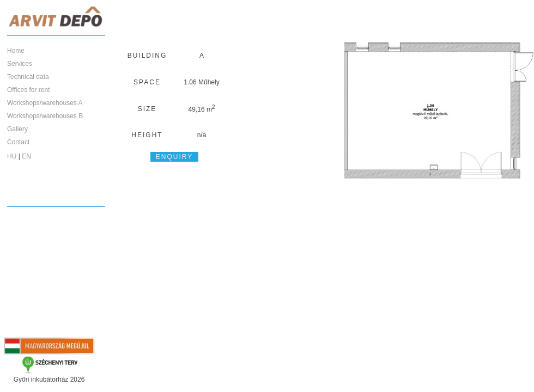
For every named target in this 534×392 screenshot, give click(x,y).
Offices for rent (28, 90)
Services (20, 64)
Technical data (28, 77)
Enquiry (174, 157)
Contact (18, 142)
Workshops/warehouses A (45, 103)
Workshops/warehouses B (45, 116)
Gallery (17, 129)
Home (16, 51)
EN (26, 156)
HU (12, 156)
